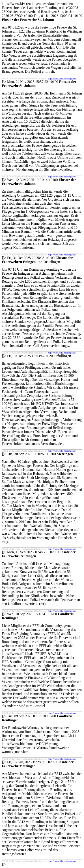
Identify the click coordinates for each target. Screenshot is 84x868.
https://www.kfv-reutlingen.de (62, 79)
